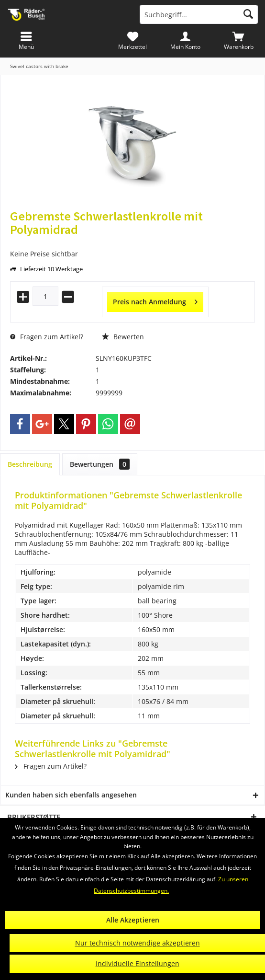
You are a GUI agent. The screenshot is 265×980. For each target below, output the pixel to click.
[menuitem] (238, 41)
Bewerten (123, 337)
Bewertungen (100, 464)
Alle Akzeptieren (133, 920)
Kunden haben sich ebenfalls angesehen (71, 795)
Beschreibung (30, 464)
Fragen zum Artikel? (47, 337)
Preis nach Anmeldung (155, 300)
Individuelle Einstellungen (138, 963)
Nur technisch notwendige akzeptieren (138, 943)
